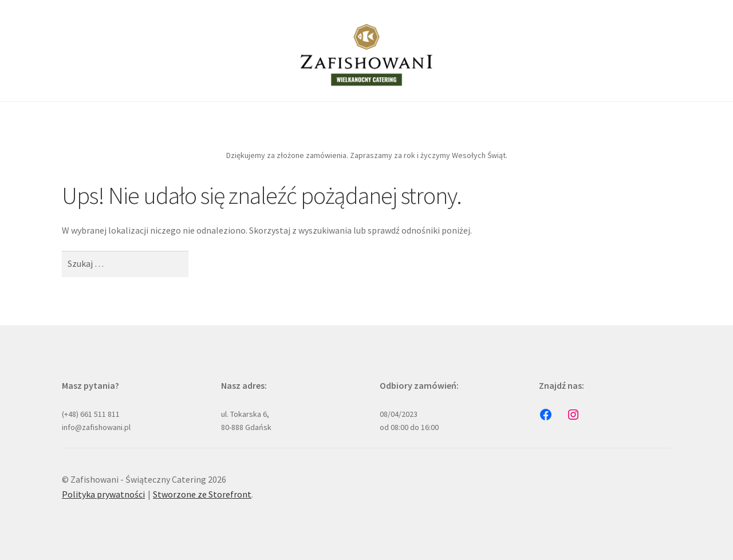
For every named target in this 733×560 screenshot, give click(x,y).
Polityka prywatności (103, 494)
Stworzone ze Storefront (202, 494)
